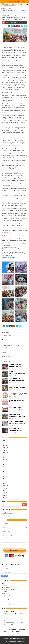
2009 (15, 616)
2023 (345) (5, 448)
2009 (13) (5, 481)
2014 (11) (5, 469)
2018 (20, 618)
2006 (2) (5, 488)
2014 (5, 618)
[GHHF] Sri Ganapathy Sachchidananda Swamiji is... (17, 415)
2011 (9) (5, 476)
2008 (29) (5, 483)
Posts (14, 335)
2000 (20, 614)
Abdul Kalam (6, 627)
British (18, 345)
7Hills (12, 625)
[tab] (6, 564)
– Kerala (4, 602)
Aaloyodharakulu (20, 625)
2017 (15, 618)
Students (18, 343)
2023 (6, 8)
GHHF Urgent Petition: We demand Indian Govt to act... (17, 401)
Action (5, 631)
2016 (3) (5, 464)
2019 (5, 620)
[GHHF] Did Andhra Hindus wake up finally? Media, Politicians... (18, 394)
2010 (20, 616)
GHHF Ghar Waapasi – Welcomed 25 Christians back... (18, 373)
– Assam (4, 598)
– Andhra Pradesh (6, 596)
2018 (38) (5, 460)
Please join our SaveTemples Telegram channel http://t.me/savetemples (13, 513)
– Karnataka (5, 600)
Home (2, 8)
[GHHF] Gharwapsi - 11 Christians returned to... (16, 429)
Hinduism (5, 335)
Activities (18, 631)
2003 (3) (5, 495)
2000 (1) (5, 498)
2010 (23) (5, 479)
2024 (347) (5, 445)
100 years (6, 611)
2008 (10, 616)
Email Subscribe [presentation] (6, 564)
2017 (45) (5, 462)
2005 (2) (5, 490)
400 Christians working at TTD (10, 623)
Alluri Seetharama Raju (9, 345)
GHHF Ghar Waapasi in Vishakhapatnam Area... (16, 365)
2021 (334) (5, 452)
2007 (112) (5, 486)
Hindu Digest (5, 587)
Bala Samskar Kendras (8, 343)
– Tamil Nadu (5, 604)
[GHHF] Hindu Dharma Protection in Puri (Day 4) (16, 408)
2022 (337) (5, 450)
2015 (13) (5, 467)
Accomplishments (12, 629)
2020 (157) (5, 455)
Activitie (11, 631)
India (10, 335)
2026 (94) (5, 441)
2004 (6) (5, 493)
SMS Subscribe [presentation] (15, 564)
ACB (5, 629)
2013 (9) (5, 471)
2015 (10, 618)
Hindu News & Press (7, 590)
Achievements (22, 629)
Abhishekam (15, 627)
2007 (5, 616)
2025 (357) (5, 443)
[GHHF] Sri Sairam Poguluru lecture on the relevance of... (17, 380)
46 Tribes (21, 623)
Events (4, 585)
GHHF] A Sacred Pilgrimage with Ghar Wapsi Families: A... (17, 422)
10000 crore (13, 611)
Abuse (21, 627)
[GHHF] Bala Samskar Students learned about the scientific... (18, 387)
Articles (4, 583)
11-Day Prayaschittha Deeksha (10, 614)
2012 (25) (5, 474)
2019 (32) (5, 457)
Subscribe (4, 576)
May (10, 8)
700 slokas (6, 625)
